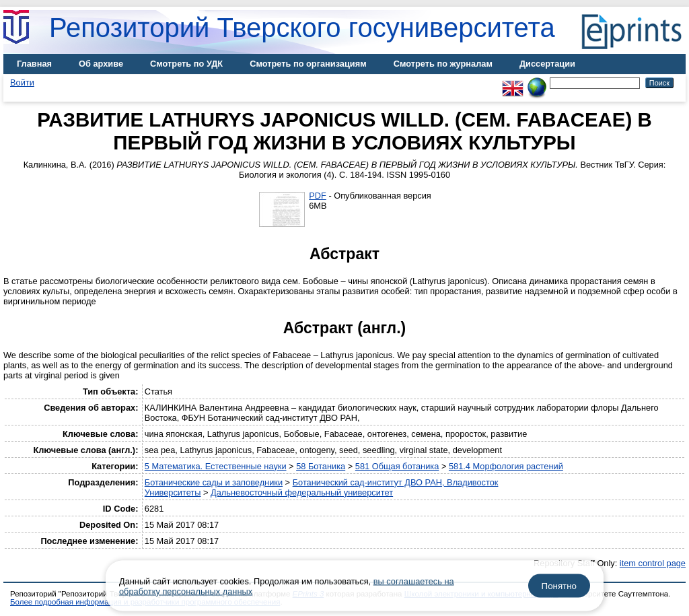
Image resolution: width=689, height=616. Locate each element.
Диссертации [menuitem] (547, 64)
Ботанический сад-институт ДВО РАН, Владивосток (396, 482)
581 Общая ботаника (397, 466)
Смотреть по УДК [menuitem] (186, 64)
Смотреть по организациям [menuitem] (308, 64)
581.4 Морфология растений (506, 466)
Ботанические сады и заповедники (214, 482)
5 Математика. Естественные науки (216, 466)
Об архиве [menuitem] (101, 64)
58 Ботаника (321, 466)
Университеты (173, 492)
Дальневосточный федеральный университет (302, 492)
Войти (22, 82)
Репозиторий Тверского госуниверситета (302, 28)
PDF (318, 196)
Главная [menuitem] (34, 64)
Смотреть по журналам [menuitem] (443, 64)
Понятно (559, 586)
